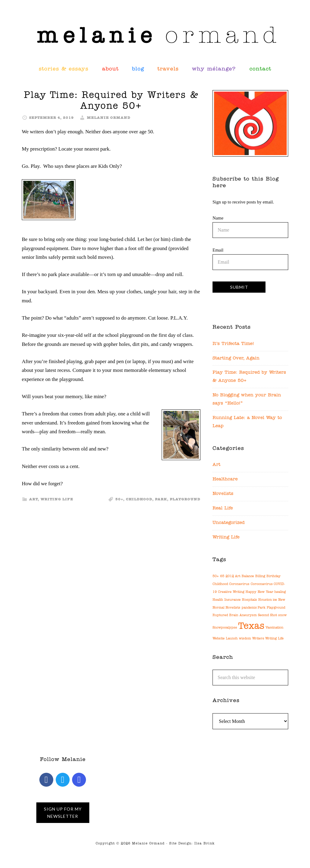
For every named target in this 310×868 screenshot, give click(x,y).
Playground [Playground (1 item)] (276, 608)
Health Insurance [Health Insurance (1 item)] (227, 600)
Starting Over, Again (236, 358)
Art (33, 499)
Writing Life (57, 499)
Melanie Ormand (155, 35)
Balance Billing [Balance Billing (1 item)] (253, 576)
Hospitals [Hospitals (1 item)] (249, 600)
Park (161, 499)
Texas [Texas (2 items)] (251, 626)
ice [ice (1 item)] (275, 600)
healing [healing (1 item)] (280, 592)
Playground (185, 499)
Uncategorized (229, 523)
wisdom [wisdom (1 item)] (245, 639)
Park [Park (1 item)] (262, 608)
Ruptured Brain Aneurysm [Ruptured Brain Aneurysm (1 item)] (235, 615)
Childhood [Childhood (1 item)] (220, 584)
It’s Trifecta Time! (233, 344)
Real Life (223, 508)
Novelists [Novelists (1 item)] (233, 608)
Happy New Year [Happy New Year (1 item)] (259, 592)
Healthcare (225, 479)
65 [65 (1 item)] (222, 576)
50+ (119, 499)
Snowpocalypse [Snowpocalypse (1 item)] (225, 628)
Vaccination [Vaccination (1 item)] (274, 628)
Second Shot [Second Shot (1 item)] (267, 615)
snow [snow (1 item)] (282, 615)
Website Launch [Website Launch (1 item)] (225, 639)
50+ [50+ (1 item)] (216, 576)
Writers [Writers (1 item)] (258, 639)
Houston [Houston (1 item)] (265, 600)
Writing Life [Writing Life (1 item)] (274, 639)
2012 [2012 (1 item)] (230, 576)
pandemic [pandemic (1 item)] (249, 608)
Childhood (139, 499)
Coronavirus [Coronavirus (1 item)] (239, 584)
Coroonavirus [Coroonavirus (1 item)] (262, 584)
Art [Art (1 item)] (238, 576)
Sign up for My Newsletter (63, 813)
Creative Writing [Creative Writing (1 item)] (231, 592)
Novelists (223, 494)
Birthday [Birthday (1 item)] (274, 576)
